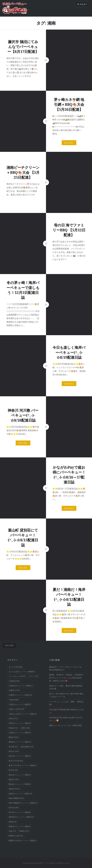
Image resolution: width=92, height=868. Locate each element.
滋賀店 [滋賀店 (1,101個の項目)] (14, 789)
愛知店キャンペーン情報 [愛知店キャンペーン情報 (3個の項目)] (20, 742)
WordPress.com (63, 863)
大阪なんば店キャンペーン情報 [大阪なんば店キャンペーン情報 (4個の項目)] (22, 714)
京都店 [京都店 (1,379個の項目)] (14, 690)
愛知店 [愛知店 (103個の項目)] (14, 737)
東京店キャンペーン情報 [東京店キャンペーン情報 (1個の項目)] (20, 756)
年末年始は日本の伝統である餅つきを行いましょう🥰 (66, 719)
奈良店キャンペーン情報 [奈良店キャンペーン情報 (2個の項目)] (20, 723)
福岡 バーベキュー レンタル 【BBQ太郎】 (66, 725)
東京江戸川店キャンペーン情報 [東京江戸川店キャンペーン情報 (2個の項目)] (22, 765)
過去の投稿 (9, 645)
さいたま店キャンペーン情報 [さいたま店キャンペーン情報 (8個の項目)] (22, 672)
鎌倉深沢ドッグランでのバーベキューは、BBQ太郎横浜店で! (66, 668)
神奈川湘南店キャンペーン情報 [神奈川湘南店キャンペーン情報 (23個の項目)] (23, 803)
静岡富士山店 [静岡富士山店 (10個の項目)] (16, 836)
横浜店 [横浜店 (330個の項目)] (14, 779)
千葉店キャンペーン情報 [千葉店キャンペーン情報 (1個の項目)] (20, 704)
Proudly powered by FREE (32, 863)
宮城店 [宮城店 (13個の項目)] (13, 728)
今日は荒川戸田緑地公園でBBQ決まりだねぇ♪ (66, 711)
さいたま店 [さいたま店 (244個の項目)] (15, 667)
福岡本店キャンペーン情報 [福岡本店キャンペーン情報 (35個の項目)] (21, 817)
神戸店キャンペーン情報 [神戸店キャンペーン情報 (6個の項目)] (20, 812)
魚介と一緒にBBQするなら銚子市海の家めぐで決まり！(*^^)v (66, 695)
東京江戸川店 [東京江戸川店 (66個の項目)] (16, 761)
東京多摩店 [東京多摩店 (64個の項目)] (27, 747)
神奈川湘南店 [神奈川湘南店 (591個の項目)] (16, 798)
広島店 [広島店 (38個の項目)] (25, 728)
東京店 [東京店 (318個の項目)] (14, 751)
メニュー (83, 4)
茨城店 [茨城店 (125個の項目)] (24, 831)
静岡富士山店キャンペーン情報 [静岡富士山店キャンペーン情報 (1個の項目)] (22, 840)
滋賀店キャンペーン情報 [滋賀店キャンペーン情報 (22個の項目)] (20, 794)
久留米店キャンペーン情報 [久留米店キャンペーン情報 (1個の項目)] (21, 686)
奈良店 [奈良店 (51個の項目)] (13, 718)
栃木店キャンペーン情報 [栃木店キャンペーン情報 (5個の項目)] (20, 775)
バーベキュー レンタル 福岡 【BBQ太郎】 (66, 703)
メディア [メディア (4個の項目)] (33, 676)
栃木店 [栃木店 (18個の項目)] (13, 770)
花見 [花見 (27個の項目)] (12, 831)
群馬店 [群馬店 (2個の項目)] (13, 822)
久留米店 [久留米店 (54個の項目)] (14, 681)
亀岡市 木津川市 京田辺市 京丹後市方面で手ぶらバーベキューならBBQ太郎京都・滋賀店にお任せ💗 (66, 678)
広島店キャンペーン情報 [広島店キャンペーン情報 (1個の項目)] (20, 733)
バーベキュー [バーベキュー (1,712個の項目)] (17, 676)
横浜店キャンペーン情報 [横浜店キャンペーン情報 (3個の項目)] (20, 784)
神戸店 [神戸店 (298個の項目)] (14, 808)
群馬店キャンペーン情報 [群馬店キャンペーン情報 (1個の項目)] (20, 826)
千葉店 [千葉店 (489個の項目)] (14, 700)
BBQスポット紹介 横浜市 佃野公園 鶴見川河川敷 (66, 687)
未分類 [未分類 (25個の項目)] (13, 747)
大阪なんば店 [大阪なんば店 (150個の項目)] (16, 709)
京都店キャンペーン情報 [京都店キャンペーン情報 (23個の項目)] (20, 695)
